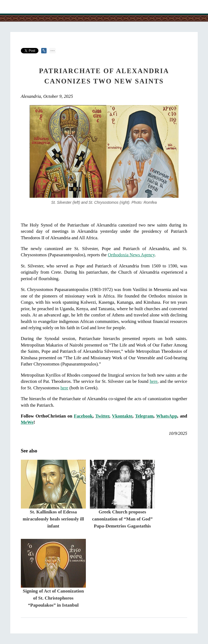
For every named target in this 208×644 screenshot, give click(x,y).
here (154, 381)
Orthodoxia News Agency (131, 255)
